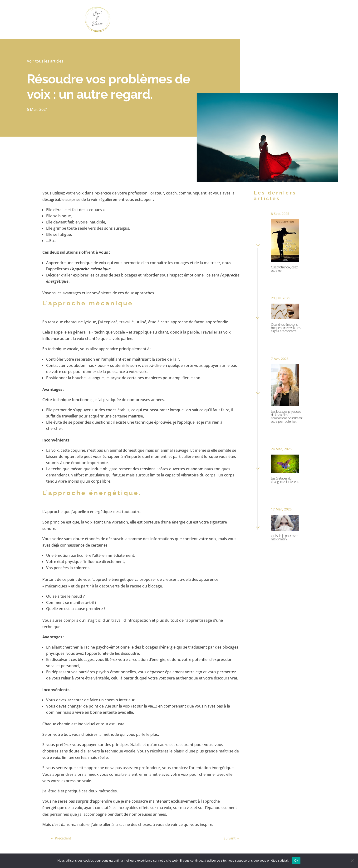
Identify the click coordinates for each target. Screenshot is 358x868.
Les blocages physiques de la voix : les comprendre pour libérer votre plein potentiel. (287, 416)
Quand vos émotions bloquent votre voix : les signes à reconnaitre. (286, 328)
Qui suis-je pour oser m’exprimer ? (284, 537)
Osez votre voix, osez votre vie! (284, 269)
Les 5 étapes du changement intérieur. (285, 480)
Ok (296, 861)
